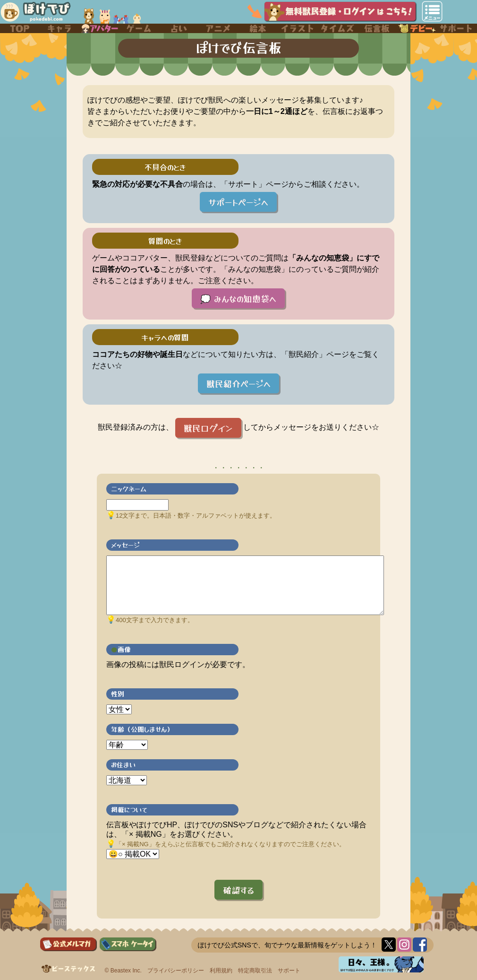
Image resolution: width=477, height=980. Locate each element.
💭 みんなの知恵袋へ (238, 298)
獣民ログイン (208, 428)
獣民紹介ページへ (238, 383)
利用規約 (221, 971)
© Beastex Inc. (123, 971)
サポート (289, 971)
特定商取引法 (255, 971)
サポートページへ (238, 202)
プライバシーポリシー (176, 971)
